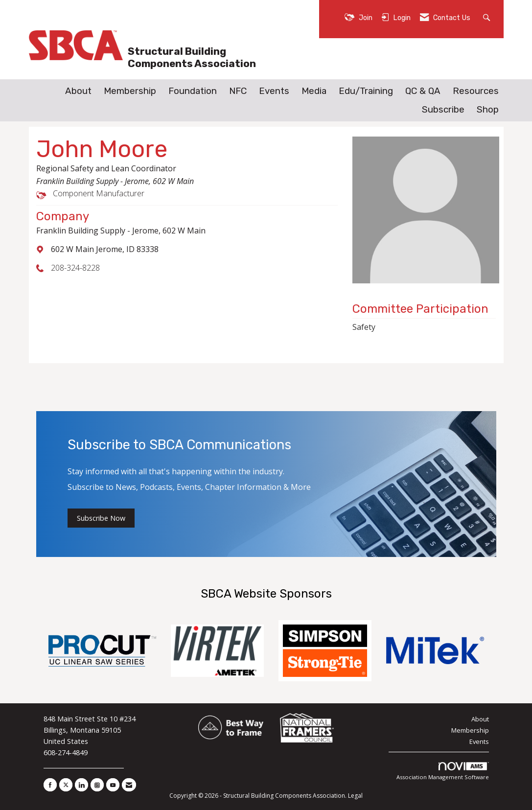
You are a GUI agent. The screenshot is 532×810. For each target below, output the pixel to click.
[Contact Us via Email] (129, 785)
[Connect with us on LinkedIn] (81, 785)
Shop (488, 110)
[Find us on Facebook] (50, 785)
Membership (130, 91)
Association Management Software (443, 772)
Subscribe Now (101, 518)
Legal (355, 796)
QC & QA (423, 91)
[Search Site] (488, 17)
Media (314, 91)
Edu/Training (366, 91)
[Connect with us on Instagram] (97, 785)
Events (274, 91)
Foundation (193, 91)
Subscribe (443, 110)
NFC (238, 91)
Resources (476, 91)
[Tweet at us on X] (66, 785)
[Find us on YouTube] (113, 785)
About (78, 91)
